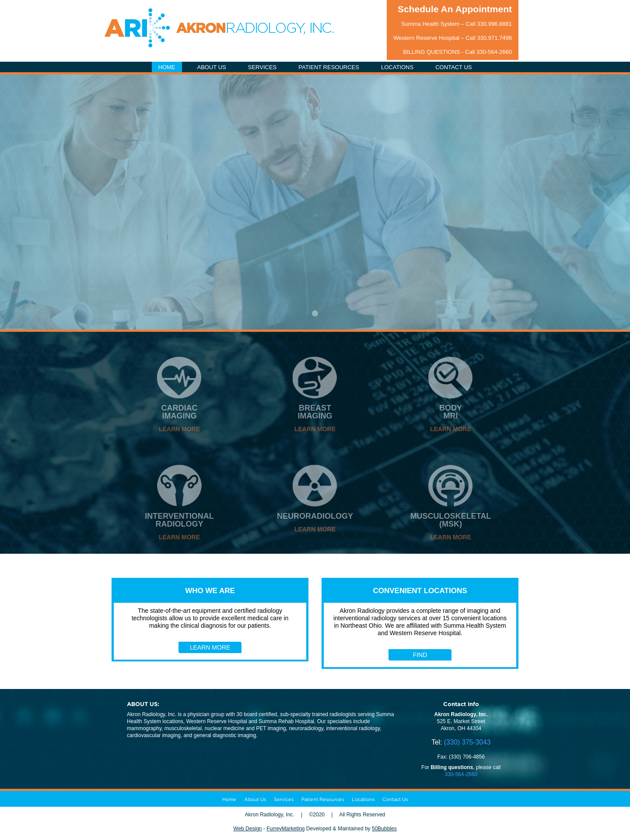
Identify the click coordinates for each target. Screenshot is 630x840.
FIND (420, 655)
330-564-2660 (494, 52)
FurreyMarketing (285, 829)
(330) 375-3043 (467, 742)
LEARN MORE (179, 429)
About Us (255, 799)
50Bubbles (384, 829)
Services (284, 799)
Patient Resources (323, 799)
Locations (363, 799)
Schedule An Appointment (455, 9)
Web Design (247, 829)
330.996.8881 (494, 24)
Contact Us (395, 799)
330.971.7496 (494, 38)
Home (229, 799)
